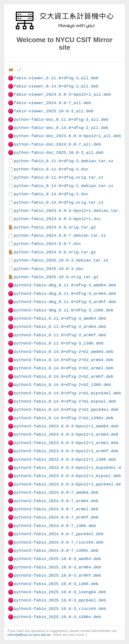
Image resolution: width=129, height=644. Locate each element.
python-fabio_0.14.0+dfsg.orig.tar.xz (58, 202)
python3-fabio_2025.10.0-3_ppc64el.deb (60, 600)
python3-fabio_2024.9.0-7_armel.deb (56, 509)
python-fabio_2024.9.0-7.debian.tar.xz (60, 236)
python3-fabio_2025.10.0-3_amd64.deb (57, 559)
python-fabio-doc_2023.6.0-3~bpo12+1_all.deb (67, 136)
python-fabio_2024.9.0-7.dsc (47, 244)
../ (17, 70)
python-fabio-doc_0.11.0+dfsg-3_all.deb (61, 120)
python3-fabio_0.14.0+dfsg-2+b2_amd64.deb (64, 352)
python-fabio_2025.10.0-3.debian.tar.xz (61, 260)
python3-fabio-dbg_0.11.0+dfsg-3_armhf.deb (65, 302)
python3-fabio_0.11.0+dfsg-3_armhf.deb (60, 335)
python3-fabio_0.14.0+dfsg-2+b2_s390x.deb (64, 418)
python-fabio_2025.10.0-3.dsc (48, 269)
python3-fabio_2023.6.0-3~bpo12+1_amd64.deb (66, 426)
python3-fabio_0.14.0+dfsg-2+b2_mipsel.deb (65, 401)
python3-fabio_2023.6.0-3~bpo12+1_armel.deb (66, 443)
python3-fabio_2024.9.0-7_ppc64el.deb (58, 534)
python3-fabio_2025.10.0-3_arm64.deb (57, 567)
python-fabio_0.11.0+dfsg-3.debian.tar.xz (64, 161)
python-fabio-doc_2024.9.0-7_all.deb (57, 144)
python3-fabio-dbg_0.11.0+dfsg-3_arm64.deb (65, 294)
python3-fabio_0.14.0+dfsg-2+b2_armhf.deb (64, 377)
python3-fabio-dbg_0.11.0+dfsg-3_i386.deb (64, 310)
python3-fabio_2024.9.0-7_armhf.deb (56, 517)
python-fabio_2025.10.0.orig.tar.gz (56, 277)
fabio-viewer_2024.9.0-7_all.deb (52, 103)
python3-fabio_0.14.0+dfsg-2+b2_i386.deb (62, 385)
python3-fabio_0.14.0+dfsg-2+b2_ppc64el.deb (66, 410)
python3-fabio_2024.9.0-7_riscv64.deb (58, 542)
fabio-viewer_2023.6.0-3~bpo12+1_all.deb (62, 94)
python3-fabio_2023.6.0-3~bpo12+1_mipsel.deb (67, 476)
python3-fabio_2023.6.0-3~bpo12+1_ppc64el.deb (69, 484)
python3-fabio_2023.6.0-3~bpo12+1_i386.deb (65, 459)
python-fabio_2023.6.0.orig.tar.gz (55, 227)
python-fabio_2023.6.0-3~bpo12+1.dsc (57, 219)
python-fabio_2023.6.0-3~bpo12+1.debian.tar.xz (70, 211)
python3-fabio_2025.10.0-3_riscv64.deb (60, 609)
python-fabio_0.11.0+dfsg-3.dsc (51, 169)
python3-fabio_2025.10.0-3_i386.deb (56, 584)
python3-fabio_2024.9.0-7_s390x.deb (56, 551)
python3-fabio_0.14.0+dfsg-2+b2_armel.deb (64, 368)
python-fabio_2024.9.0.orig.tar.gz (55, 252)
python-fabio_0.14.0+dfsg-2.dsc (51, 194)
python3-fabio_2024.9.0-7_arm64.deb (56, 501)
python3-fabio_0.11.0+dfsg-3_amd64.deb (60, 318)
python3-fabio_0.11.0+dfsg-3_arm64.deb (60, 327)
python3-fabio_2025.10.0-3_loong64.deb (60, 592)
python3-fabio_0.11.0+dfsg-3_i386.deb (58, 343)
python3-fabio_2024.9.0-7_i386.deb (55, 526)
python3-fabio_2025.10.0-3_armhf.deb (57, 575)
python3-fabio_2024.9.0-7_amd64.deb (56, 493)
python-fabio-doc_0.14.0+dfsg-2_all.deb (61, 128)
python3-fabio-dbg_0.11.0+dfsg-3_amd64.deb (65, 285)
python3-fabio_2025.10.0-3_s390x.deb (57, 617)
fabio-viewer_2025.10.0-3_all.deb (53, 111)
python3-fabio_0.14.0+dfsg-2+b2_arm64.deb (64, 360)
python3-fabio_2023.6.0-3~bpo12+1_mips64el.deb (70, 468)
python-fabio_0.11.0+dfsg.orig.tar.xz (58, 177)
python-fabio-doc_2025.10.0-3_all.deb (58, 153)
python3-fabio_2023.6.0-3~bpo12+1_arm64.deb (66, 434)
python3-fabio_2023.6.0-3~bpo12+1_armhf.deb (66, 451)
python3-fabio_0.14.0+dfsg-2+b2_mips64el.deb (67, 393)
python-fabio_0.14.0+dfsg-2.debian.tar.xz (64, 186)
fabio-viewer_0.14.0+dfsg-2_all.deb (56, 86)
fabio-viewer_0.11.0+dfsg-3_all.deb (56, 78)
